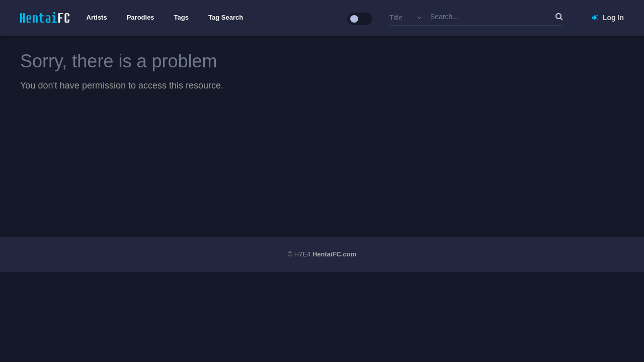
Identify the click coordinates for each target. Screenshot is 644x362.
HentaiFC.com (334, 254)
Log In (608, 18)
